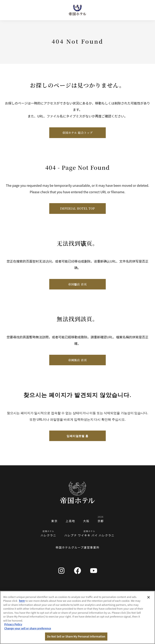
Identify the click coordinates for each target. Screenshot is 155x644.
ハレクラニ (48, 535)
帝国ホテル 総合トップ (77, 133)
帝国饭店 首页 (77, 284)
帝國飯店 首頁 (77, 360)
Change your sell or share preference (28, 628)
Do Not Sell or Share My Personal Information (76, 636)
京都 (101, 521)
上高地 (70, 521)
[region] (77, 617)
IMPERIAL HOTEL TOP (77, 208)
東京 (54, 521)
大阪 (86, 521)
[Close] (149, 597)
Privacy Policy (13, 624)
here (22, 601)
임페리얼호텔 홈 (77, 436)
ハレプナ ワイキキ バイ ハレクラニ (89, 535)
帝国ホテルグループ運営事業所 (77, 547)
